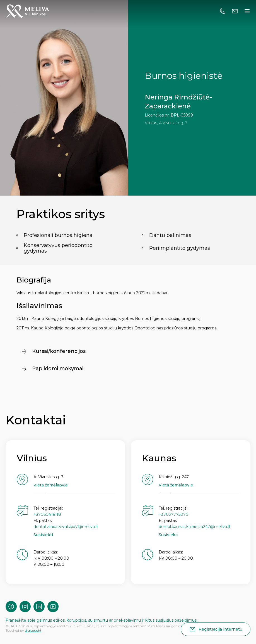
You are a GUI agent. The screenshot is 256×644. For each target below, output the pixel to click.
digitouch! (33, 630)
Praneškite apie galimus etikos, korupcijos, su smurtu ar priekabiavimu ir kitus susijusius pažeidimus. (102, 620)
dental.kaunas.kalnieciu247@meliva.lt (195, 527)
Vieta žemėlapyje (51, 485)
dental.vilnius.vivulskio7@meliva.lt (66, 527)
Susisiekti (43, 535)
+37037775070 (174, 514)
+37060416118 (47, 514)
